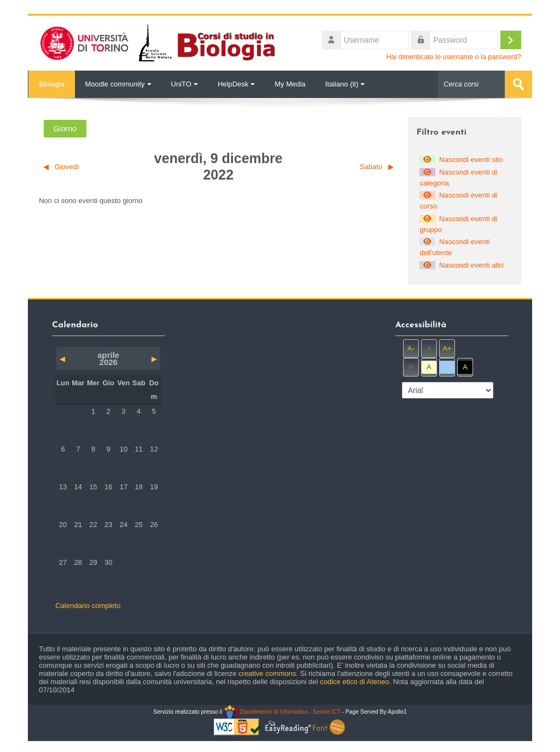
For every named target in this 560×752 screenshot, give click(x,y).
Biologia (51, 84)
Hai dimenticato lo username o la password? (454, 57)
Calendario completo (88, 606)
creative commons (267, 673)
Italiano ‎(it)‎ (345, 84)
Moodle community (118, 84)
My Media (290, 84)
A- (411, 348)
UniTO (185, 84)
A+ (447, 348)
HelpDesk (236, 84)
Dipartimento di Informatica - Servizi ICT (282, 712)
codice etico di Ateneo (354, 682)
